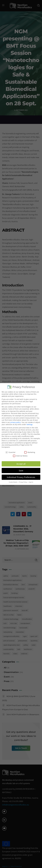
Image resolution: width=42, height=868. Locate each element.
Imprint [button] (31, 480)
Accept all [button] (21, 462)
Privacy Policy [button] (23, 480)
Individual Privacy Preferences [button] (21, 475)
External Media (20, 454)
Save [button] (21, 468)
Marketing (30, 450)
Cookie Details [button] (13, 480)
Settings (30, 422)
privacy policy (16, 420)
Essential (10, 450)
